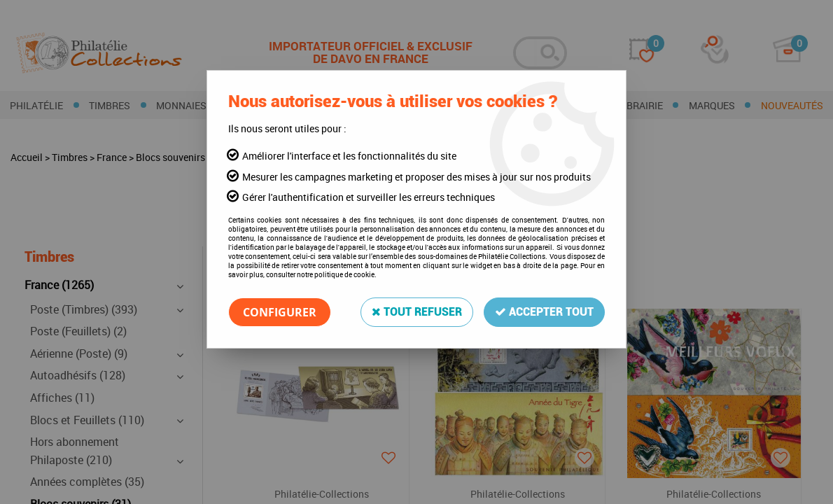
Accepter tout (544, 312)
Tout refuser (417, 312)
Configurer (280, 312)
